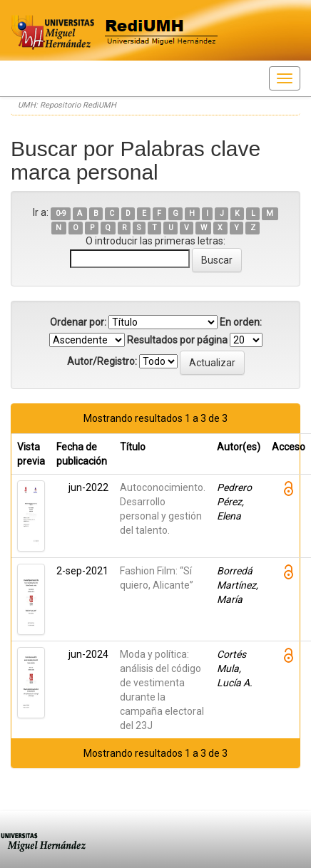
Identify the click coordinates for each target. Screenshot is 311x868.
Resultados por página (177, 340)
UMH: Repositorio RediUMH (67, 105)
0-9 (61, 213)
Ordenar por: (78, 322)
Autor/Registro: (102, 361)
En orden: (241, 322)
